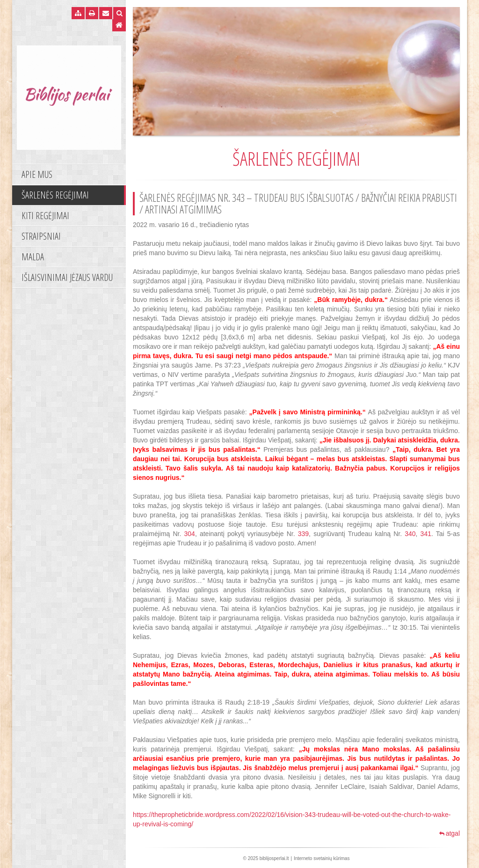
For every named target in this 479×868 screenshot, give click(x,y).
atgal (450, 833)
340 (410, 534)
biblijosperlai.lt (274, 858)
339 (303, 534)
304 (190, 534)
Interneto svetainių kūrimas (322, 858)
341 (426, 534)
